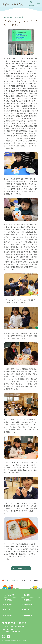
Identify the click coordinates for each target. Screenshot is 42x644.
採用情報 (8, 615)
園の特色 (8, 600)
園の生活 (27, 600)
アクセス (8, 609)
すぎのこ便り (10, 595)
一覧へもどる (21, 568)
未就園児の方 (29, 605)
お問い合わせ (29, 609)
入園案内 (8, 605)
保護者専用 (32, 5)
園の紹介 (27, 595)
